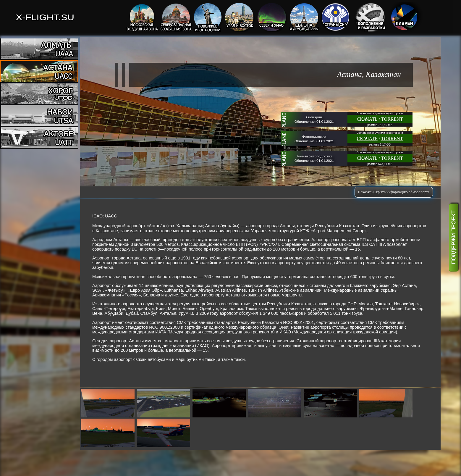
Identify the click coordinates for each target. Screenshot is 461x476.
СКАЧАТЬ (367, 119)
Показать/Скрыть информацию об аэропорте (394, 192)
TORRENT (392, 119)
